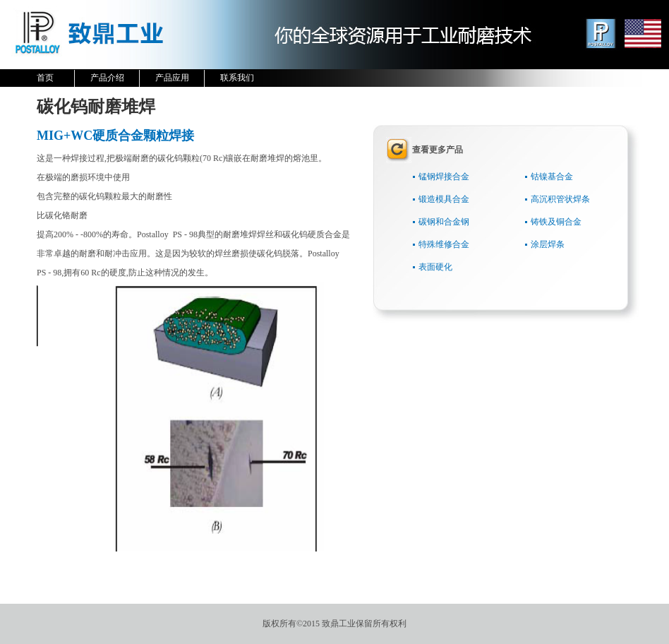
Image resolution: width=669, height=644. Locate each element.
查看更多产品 (438, 150)
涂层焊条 (548, 244)
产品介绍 (113, 76)
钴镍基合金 (552, 177)
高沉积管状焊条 (560, 199)
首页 (45, 78)
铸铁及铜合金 (556, 222)
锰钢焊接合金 (444, 177)
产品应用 (177, 76)
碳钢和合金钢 (444, 222)
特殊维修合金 (444, 244)
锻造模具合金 (444, 199)
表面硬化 (435, 267)
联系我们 (237, 78)
